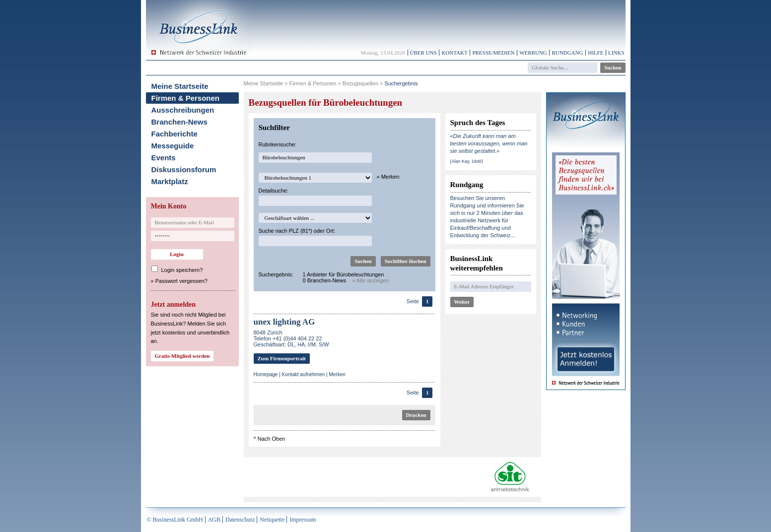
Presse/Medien (493, 53)
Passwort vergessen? (181, 281)
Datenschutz (240, 520)
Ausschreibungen (183, 110)
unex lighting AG (284, 322)
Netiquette (272, 520)
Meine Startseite (180, 86)
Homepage (266, 374)
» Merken (388, 177)
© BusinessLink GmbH (175, 520)
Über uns (423, 53)
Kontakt (454, 53)
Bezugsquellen (360, 83)
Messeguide (173, 146)
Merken (337, 374)
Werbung (533, 53)
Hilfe (596, 53)
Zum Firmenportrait (282, 358)
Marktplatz (170, 181)
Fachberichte (175, 134)
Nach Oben (272, 439)
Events (164, 158)
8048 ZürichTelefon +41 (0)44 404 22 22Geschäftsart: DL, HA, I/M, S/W (291, 338)
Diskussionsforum (184, 169)
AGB (214, 520)
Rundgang (567, 53)
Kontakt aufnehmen (304, 374)
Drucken (416, 415)
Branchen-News (179, 122)
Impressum (303, 520)
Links (616, 53)
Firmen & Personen (186, 98)
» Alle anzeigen (371, 280)
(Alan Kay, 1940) (467, 161)
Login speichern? (182, 270)
